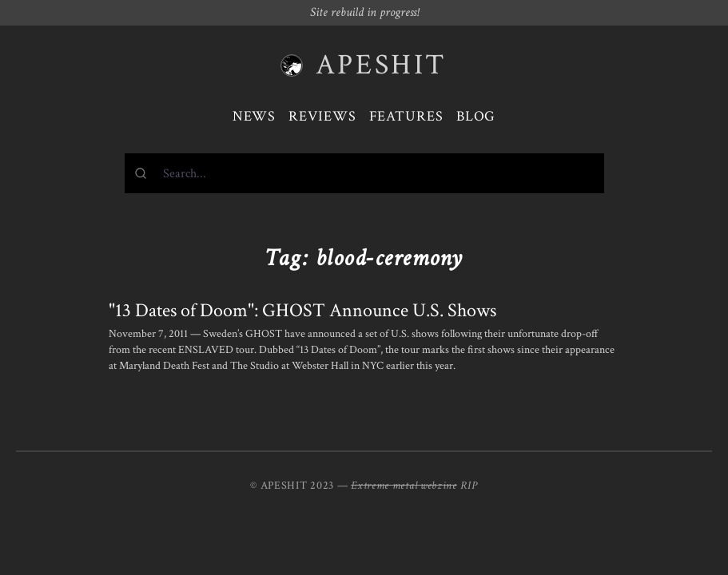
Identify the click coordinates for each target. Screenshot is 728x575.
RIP (469, 486)
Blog (476, 116)
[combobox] (364, 173)
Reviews (322, 116)
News (255, 116)
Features (406, 116)
